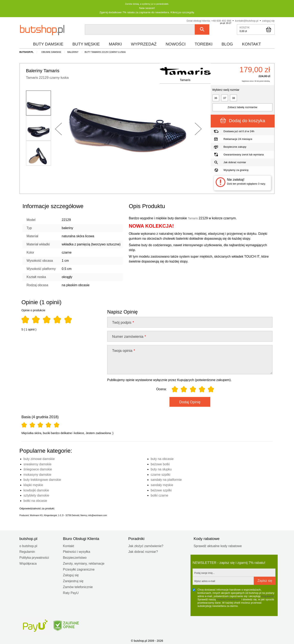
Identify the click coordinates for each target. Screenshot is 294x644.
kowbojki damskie (36, 490)
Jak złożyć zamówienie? (146, 546)
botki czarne (159, 495)
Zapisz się (265, 580)
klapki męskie (33, 485)
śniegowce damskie (38, 469)
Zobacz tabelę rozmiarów (242, 107)
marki (115, 44)
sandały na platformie (166, 479)
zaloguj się (268, 20)
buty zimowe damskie (39, 458)
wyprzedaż (144, 44)
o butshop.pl (28, 546)
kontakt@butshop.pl (247, 20)
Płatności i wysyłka (76, 551)
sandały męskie (162, 485)
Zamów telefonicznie (78, 587)
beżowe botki (160, 464)
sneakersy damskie (37, 464)
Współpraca (28, 563)
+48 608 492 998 (221, 20)
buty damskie (48, 44)
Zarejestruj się (73, 581)
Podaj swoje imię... (204, 573)
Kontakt (68, 546)
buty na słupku (161, 469)
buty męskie (86, 44)
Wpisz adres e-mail (205, 581)
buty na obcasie (162, 458)
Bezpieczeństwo (75, 557)
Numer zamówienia (129, 336)
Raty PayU (71, 592)
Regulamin (27, 551)
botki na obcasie (35, 500)
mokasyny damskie (37, 474)
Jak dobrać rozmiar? (143, 551)
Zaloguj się (71, 575)
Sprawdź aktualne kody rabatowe (218, 546)
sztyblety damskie (36, 495)
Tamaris (182, 83)
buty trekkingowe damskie (42, 479)
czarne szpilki (160, 474)
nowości (176, 44)
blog (227, 44)
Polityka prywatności (34, 557)
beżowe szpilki (161, 490)
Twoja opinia (123, 350)
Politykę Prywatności (229, 599)
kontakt (251, 44)
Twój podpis (123, 322)
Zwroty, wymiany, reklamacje (84, 563)
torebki (203, 44)
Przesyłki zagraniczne (79, 569)
